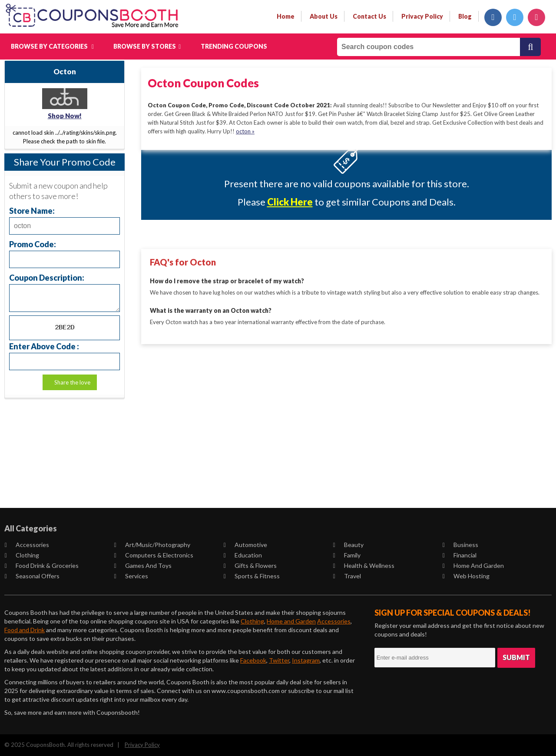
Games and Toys (143, 565)
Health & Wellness (364, 565)
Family (347, 555)
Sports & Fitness (252, 576)
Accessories (27, 545)
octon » (245, 131)
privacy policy (422, 16)
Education (243, 555)
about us (324, 16)
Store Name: (32, 211)
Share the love (72, 382)
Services (131, 576)
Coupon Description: (47, 277)
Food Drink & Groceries (42, 565)
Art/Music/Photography (152, 545)
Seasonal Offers (32, 576)
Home (286, 16)
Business (460, 545)
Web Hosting (466, 576)
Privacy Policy (142, 745)
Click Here (290, 202)
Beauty (348, 545)
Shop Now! (65, 116)
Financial (460, 555)
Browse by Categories (52, 46)
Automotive (245, 545)
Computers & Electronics (154, 555)
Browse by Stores (147, 46)
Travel (347, 576)
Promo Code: (33, 244)
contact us (369, 16)
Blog (465, 16)
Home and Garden (473, 565)
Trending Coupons (234, 46)
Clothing (22, 555)
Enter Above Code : (44, 346)
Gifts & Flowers (250, 565)
